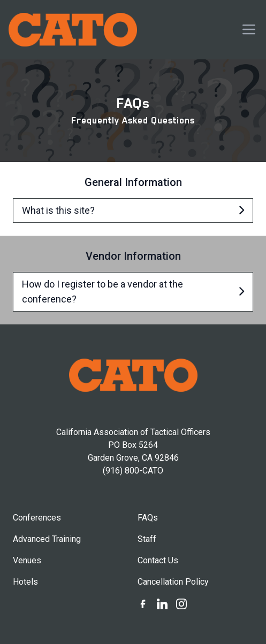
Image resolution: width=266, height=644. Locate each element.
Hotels (25, 582)
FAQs (148, 518)
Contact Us (158, 560)
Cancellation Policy (173, 582)
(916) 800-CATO (133, 471)
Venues (27, 560)
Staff (147, 539)
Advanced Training (47, 539)
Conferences (37, 518)
